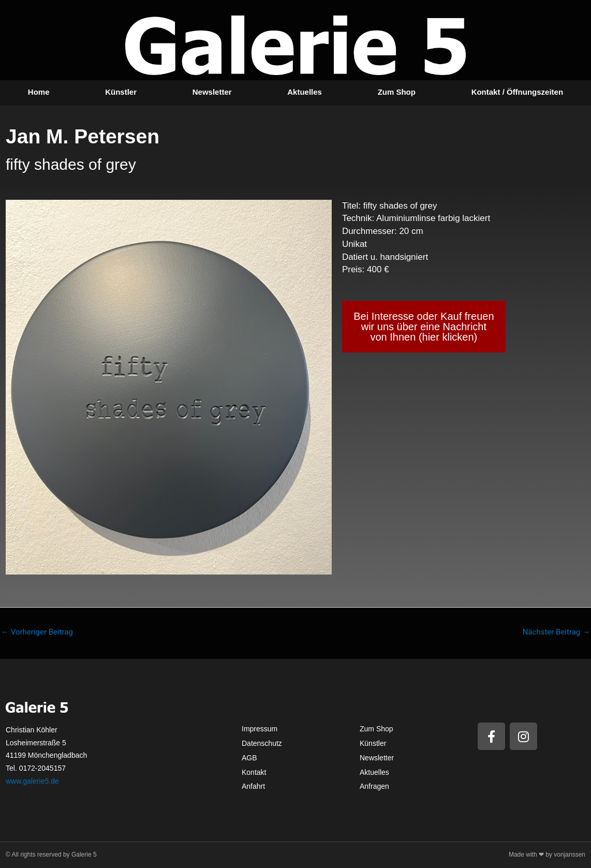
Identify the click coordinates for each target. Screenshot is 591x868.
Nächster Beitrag (556, 632)
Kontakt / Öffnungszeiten (518, 92)
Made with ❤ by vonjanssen (547, 855)
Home (39, 92)
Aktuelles (305, 92)
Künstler (121, 92)
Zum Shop (397, 92)
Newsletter (212, 92)
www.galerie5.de (32, 781)
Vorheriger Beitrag (37, 632)
